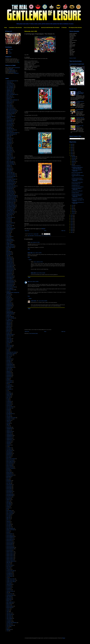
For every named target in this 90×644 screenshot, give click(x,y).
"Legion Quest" (9, 144)
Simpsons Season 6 (10, 560)
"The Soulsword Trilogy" (11, 208)
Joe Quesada (9, 403)
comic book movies (10, 625)
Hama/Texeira (9, 377)
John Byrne (8, 405)
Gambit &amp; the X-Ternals (11, 352)
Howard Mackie (9, 382)
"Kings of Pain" (9, 141)
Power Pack (9, 505)
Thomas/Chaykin (9, 576)
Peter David (8, 502)
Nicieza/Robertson (10, 491)
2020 (72, 154)
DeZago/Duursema (10, 314)
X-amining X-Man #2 (75, 193)
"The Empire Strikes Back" (11, 182)
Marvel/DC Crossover (10, 468)
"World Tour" (9, 216)
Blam (29, 282)
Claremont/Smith (9, 286)
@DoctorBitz (11, 69)
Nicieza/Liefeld (9, 489)
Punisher (8, 506)
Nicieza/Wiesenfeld (10, 496)
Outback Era (9, 500)
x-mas (7, 631)
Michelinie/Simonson (10, 475)
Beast (7, 250)
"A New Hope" (9, 82)
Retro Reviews (9, 511)
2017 (72, 217)
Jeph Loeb (8, 397)
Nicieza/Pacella (9, 490)
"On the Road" (9, 156)
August (73, 163)
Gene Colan (9, 356)
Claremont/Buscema (10, 265)
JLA (7, 390)
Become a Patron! (73, 58)
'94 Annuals (8, 220)
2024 (72, 147)
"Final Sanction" (9, 125)
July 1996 (8, 411)
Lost (7, 446)
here (18, 62)
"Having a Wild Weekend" (11, 134)
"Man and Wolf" (9, 149)
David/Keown (9, 300)
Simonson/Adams (10, 534)
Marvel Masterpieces (10, 463)
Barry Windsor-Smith (10, 247)
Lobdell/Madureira (10, 435)
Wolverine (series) (10, 606)
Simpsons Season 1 (10, 552)
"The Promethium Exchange (11, 196)
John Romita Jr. (9, 408)
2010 (72, 228)
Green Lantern (9, 370)
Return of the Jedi (10, 513)
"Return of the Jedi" (10, 161)
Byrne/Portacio (9, 254)
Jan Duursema (9, 393)
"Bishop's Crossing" (10, 93)
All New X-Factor (9, 226)
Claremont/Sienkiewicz (10, 282)
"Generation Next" (10, 129)
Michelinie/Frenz (9, 474)
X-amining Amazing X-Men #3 (77, 178)
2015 (72, 220)
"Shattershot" (9, 167)
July (73, 164)
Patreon (43, 229)
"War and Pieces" (9, 215)
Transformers (9, 590)
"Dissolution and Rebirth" (11, 112)
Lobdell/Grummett (10, 431)
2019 (72, 155)
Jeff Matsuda (9, 396)
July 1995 (8, 410)
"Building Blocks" (9, 103)
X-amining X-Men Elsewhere (11, 623)
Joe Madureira (9, 401)
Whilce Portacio (9, 603)
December (74, 157)
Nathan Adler (30, 253)
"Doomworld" (9, 115)
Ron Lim (8, 520)
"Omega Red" (9, 155)
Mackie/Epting (9, 452)
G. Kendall (10, 53)
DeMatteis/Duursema (10, 313)
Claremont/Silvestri (10, 283)
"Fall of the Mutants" (10, 119)
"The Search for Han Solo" (11, 200)
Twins (7, 593)
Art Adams (8, 238)
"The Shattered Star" (10, 202)
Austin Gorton (34, 301)
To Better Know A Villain (11, 582)
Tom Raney (8, 588)
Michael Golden (9, 472)
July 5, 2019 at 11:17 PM (35, 242)
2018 (72, 215)
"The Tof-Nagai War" (10, 209)
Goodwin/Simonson (10, 366)
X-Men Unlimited (9, 618)
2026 (72, 144)
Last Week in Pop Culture (11, 418)
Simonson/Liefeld (9, 543)
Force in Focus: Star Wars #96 (77, 198)
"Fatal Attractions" (10, 120)
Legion (8, 425)
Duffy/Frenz (8, 322)
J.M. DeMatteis (9, 389)
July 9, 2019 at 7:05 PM (34, 282)
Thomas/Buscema (10, 575)
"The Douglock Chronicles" (11, 179)
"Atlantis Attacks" (9, 92)
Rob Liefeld (8, 516)
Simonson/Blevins (10, 535)
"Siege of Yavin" (9, 168)
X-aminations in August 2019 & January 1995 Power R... (77, 168)
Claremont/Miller (9, 279)
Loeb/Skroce (9, 445)
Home (6, 28)
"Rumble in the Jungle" (10, 164)
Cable (7, 256)
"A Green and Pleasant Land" (12, 81)
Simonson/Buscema (10, 539)
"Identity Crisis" (9, 135)
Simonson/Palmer (10, 545)
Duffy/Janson (9, 324)
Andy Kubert (9, 231)
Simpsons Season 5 (10, 558)
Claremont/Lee (9, 275)
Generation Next (9, 359)
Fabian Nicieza (9, 336)
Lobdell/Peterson (9, 437)
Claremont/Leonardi (10, 276)
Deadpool (8, 315)
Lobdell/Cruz (9, 430)
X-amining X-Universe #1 (76, 166)
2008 (72, 231)
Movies (8, 479)
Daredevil (8, 296)
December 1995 (9, 317)
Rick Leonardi (9, 515)
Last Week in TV (9, 419)
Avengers (8, 243)
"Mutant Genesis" (9, 150)
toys (7, 628)
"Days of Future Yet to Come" (12, 111)
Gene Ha (8, 358)
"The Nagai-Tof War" (10, 194)
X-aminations (46, 236)
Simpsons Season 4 (10, 557)
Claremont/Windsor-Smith (11, 287)
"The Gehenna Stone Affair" (11, 186)
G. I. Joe (8, 348)
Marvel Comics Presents (11, 459)
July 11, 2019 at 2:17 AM (38, 262)
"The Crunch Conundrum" (11, 175)
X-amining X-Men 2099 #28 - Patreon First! (77, 170)
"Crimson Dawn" (9, 107)
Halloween (8, 371)
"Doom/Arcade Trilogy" (10, 114)
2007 (72, 232)
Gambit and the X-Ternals (11, 354)
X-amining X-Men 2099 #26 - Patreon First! (77, 196)
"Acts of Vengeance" (10, 86)
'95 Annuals (8, 221)
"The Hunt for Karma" (10, 187)
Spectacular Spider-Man (11, 561)
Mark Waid (8, 457)
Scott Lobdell (9, 524)
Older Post (63, 231)
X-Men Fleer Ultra (10, 614)
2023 (72, 149)
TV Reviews (64, 28)
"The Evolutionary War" (10, 183)
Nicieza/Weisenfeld (10, 494)
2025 (72, 146)
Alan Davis (8, 224)
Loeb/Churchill (9, 441)
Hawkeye (8, 378)
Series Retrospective (10, 528)
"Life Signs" (8, 145)
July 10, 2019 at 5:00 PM (43, 301)
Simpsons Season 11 (10, 553)
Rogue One (8, 519)
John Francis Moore (10, 407)
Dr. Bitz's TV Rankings (10, 318)
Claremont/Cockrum (10, 268)
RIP (7, 509)
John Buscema (9, 404)
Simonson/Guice (9, 541)
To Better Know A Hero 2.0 (11, 580)
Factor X (8, 337)
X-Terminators (9, 620)
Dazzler (8, 310)
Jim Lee (8, 399)
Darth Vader (9, 298)
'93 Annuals (8, 219)
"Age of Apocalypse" (31, 236)
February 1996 (9, 341)
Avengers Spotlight (10, 245)
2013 (72, 223)
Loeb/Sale (8, 444)
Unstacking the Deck (10, 595)
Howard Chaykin (9, 381)
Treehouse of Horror (10, 591)
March (73, 210)
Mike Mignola (9, 476)
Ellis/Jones (8, 328)
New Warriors (9, 482)
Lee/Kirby (8, 422)
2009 (72, 229)
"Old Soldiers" (9, 153)
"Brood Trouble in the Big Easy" (12, 100)
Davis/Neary (9, 309)
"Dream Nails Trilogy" (10, 116)
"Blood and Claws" (10, 97)
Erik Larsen (8, 332)
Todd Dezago (9, 583)
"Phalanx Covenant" (10, 157)
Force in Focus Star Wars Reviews (31, 28)
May (73, 207)
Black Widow (9, 252)
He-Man (8, 380)
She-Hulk (8, 531)
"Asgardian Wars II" (10, 89)
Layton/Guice (9, 420)
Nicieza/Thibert (9, 493)
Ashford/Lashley (9, 239)
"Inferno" (8, 137)
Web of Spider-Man (10, 602)
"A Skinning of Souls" (10, 85)
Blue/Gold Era (9, 253)
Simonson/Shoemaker (10, 547)
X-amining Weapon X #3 (76, 184)
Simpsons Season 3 (10, 556)
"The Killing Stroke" (10, 190)
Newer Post (27, 231)
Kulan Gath (8, 415)
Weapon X (8, 601)
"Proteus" (8, 160)
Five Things (8, 343)
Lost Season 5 (9, 448)
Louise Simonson (9, 450)
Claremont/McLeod (10, 277)
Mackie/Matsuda (9, 453)
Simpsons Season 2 (10, 554)
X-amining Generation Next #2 (77, 194)
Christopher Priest (10, 262)
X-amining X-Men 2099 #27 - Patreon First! (77, 189)
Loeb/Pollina (9, 442)
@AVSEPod (16, 73)
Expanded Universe (10, 334)
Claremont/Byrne (9, 267)
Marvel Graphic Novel (10, 461)
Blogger (64, 638)
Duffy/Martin (9, 325)
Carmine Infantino (10, 260)
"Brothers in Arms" (10, 101)
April (73, 208)
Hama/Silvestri (9, 375)
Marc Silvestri (9, 456)
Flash (7, 344)
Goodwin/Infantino (10, 364)
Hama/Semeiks (9, 374)
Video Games (9, 597)
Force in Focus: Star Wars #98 (77, 182)
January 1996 (9, 395)
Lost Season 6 (9, 449)
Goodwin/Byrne (9, 363)
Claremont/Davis (9, 272)
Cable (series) (9, 257)
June (73, 205)
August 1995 (9, 242)
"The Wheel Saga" (10, 211)
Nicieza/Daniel (9, 486)
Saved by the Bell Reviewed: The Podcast (50, 28)
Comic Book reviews (38, 236)
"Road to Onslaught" (10, 163)
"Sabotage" (8, 166)
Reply (29, 249)
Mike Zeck (8, 478)
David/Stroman (9, 304)
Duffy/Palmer (9, 326)
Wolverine (8, 605)
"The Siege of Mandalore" (11, 205)
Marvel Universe (9, 466)
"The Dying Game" (10, 181)
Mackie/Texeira (9, 455)
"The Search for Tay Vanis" (11, 201)
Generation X (9, 360)
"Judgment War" (9, 138)
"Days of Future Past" (10, 108)
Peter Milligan (9, 504)
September (74, 161)
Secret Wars (9, 526)
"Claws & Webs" (9, 105)
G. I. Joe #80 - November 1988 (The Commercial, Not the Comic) (80, 93)
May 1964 (8, 470)
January (73, 213)
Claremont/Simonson (10, 284)
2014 (72, 221)
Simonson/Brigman (10, 538)
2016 (72, 218)
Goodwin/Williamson (10, 367)
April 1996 (8, 235)
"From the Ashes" (9, 126)
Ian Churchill (9, 385)
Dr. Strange (8, 319)
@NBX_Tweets (12, 70)
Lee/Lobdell (8, 423)
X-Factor (8, 609)
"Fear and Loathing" (10, 123)
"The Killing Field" (10, 189)
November (74, 158)
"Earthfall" (8, 118)
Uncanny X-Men (9, 594)
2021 (72, 152)
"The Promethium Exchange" (12, 197)
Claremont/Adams (10, 264)
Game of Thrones (9, 355)
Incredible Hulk (9, 386)
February (73, 212)
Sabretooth (8, 522)
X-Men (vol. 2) (9, 613)
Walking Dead (9, 598)
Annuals (8, 234)
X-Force (8, 610)
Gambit (8, 351)
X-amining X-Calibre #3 (76, 174)
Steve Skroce (9, 567)
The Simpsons (9, 572)
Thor (7, 578)
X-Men (50, 236)
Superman (8, 568)
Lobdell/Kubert (9, 433)
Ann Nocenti (9, 232)
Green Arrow (9, 369)
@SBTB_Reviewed (12, 72)
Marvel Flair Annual (10, 460)
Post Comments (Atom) (34, 333)
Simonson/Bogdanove (10, 537)
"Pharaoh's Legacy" (10, 159)
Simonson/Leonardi (10, 542)
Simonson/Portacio (10, 546)
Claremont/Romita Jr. (10, 280)
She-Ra (8, 532)
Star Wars (8, 564)
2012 (72, 225)
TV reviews (8, 569)
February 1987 (9, 340)
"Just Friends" (9, 140)
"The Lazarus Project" (10, 191)
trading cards (9, 629)
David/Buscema (9, 299)
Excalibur (8, 333)
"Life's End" (8, 146)
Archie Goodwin (9, 237)
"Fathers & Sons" (9, 122)
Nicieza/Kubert (9, 487)
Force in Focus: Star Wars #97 (77, 191)
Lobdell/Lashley (9, 434)
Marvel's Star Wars (10, 467)
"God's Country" (9, 131)
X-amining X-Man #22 (80, 118)
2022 (72, 151)
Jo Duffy (8, 400)
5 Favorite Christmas (10, 223)
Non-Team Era (9, 497)
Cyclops (8, 291)
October (73, 160)
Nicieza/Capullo (9, 485)
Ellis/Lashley (9, 329)
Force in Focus (9, 345)
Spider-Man (8, 562)
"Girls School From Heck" (11, 130)
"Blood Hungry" (9, 96)
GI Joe (8, 349)
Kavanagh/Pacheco (10, 414)
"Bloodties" (8, 99)
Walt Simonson (9, 599)
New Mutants (9, 481)
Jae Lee (8, 392)
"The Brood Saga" (10, 172)
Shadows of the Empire (11, 530)
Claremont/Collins (10, 271)
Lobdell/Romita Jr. (10, 440)
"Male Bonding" (9, 148)
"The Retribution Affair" (10, 198)
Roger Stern (9, 517)
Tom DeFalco (9, 586)
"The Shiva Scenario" (10, 204)
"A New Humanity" (10, 84)
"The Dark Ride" (9, 178)
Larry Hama (8, 416)
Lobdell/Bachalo (9, 429)
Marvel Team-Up (9, 464)
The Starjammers (9, 573)
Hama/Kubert (9, 373)
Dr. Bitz (9, 51)
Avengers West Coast (10, 246)
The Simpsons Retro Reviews (75, 28)
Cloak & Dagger (9, 288)
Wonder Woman (9, 608)
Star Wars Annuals (10, 565)
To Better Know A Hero (10, 579)
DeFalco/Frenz (9, 311)
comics (43, 236)
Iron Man (8, 388)
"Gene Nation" (9, 127)
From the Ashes (9, 347)
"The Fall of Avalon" (10, 185)
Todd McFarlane (9, 584)
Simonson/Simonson (10, 549)
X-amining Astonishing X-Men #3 (77, 187)
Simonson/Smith (9, 550)
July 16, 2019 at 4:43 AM (41, 273)
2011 (72, 226)
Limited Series (9, 427)
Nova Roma (8, 498)
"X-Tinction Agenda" (10, 217)
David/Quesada (9, 303)
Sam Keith (8, 523)
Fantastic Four (9, 339)
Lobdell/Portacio (9, 438)
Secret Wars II (9, 527)
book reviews (9, 624)
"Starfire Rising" (9, 170)
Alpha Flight (8, 227)
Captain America (9, 258)
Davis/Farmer (9, 307)
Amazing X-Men (9, 230)
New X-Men (8, 483)
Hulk (7, 384)
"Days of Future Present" (11, 110)
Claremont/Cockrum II (10, 269)
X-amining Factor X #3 (76, 185)
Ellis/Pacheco (9, 330)
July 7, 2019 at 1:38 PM (37, 253)
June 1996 (8, 412)
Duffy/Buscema (9, 321)
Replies (30, 260)
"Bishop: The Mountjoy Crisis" (12, 94)
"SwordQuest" (9, 171)
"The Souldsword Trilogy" (11, 206)
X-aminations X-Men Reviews (15, 28)
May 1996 (8, 471)
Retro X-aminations (10, 512)
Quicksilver (8, 508)
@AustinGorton (17, 68)
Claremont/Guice (9, 273)
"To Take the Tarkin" (10, 213)
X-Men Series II (9, 617)
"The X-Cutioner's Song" (11, 212)
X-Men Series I (9, 616)
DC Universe (9, 295)
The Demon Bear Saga (10, 571)
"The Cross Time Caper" (11, 174)
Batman (8, 249)
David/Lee (8, 302)
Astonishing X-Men (10, 241)
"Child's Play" (9, 104)
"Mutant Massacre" (10, 152)
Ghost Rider (9, 362)
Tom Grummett (9, 587)
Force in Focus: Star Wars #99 (77, 172)
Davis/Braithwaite (9, 306)
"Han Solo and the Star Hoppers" (12, 133)
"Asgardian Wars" (9, 90)
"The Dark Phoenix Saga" (11, 176)
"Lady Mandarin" (9, 142)
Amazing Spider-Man (10, 228)
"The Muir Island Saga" (10, 193)
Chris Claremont (9, 261)
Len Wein (8, 426)
